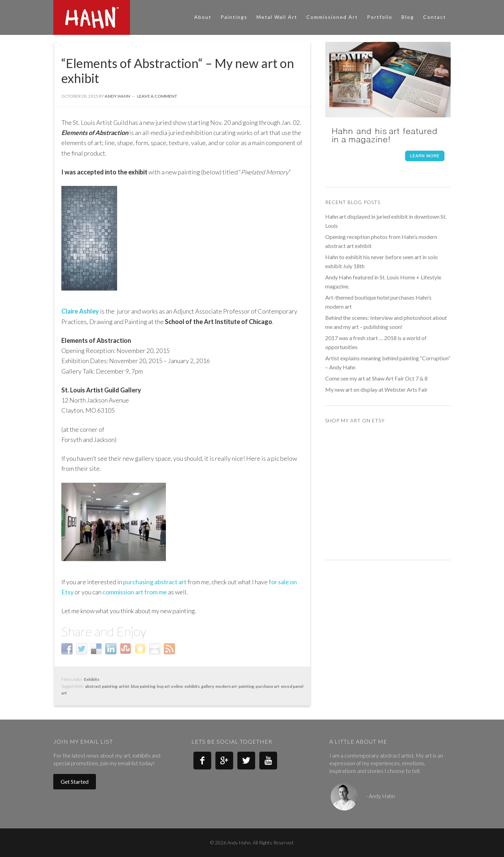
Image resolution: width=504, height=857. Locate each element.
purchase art (268, 686)
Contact (435, 17)
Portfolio (380, 17)
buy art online (170, 686)
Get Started (75, 781)
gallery (208, 686)
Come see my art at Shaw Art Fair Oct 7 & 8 (376, 378)
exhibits (192, 686)
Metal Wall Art (277, 17)
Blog (408, 17)
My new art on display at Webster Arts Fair (376, 389)
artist (124, 686)
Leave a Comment (157, 96)
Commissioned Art (332, 17)
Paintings (234, 17)
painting (246, 686)
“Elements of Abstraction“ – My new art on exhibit (178, 71)
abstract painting (101, 686)
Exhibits (92, 679)
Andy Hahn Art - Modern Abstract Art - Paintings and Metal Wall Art (116, 17)
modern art (226, 686)
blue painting (143, 686)
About (203, 17)
